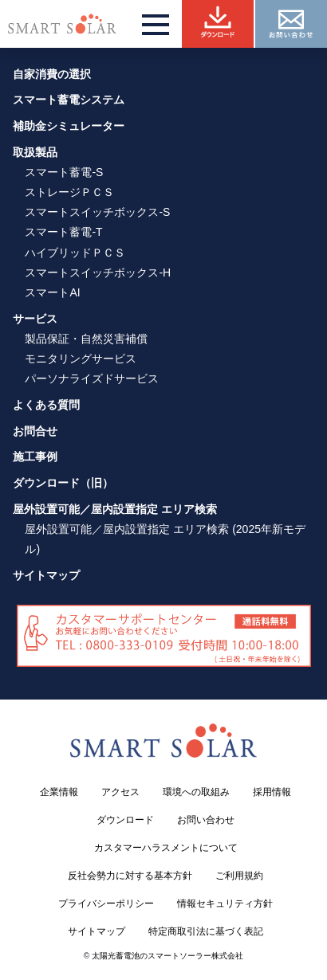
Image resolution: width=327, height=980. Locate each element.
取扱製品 (35, 152)
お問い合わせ (206, 820)
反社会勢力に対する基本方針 (130, 876)
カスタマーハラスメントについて (166, 848)
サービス (35, 319)
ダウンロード (125, 820)
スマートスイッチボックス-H (98, 272)
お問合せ (35, 431)
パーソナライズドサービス (92, 378)
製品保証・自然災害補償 (86, 339)
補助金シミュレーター (69, 126)
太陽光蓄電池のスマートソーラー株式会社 (167, 956)
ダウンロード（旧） (63, 483)
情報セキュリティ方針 (225, 904)
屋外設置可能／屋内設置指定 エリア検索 (115, 509)
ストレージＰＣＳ (69, 192)
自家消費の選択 (52, 74)
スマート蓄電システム (69, 100)
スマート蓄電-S (64, 172)
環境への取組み (196, 792)
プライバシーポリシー (106, 904)
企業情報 (59, 792)
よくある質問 (46, 405)
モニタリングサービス (81, 359)
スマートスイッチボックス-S (97, 212)
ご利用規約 (239, 876)
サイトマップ (46, 575)
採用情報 (272, 792)
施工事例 (35, 457)
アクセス (120, 792)
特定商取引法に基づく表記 (206, 931)
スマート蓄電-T (63, 232)
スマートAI (52, 292)
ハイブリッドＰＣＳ (75, 253)
